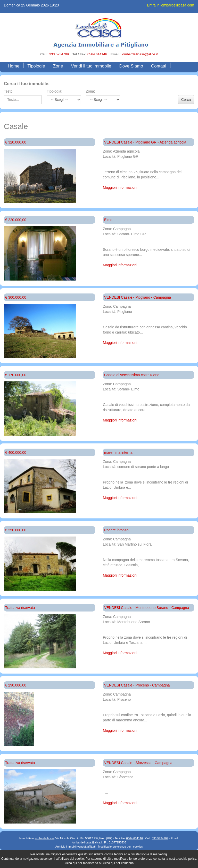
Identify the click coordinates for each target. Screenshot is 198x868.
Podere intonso (116, 530)
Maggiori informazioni (120, 187)
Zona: (90, 91)
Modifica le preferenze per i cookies (121, 847)
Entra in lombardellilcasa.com (171, 5)
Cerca (186, 100)
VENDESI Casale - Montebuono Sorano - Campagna (147, 608)
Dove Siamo (131, 66)
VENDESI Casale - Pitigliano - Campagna (138, 297)
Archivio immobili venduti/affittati (75, 847)
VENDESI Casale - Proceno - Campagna (137, 685)
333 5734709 (59, 54)
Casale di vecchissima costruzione (132, 375)
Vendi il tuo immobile (91, 66)
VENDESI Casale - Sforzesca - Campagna (138, 763)
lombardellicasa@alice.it (139, 54)
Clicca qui (70, 863)
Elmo (108, 220)
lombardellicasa (45, 838)
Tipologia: (54, 91)
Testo (8, 91)
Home (15, 66)
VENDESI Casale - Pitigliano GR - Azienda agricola (145, 142)
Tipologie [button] (36, 66)
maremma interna (118, 452)
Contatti (159, 66)
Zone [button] (58, 66)
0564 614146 (97, 54)
